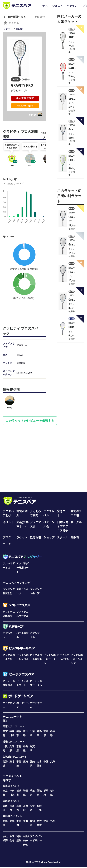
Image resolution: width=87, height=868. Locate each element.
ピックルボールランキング (77, 659)
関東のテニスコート (14, 726)
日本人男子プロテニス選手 (63, 526)
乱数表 (75, 537)
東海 (26, 762)
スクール (63, 537)
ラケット (8, 29)
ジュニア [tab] (58, 6)
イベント (8, 522)
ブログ (7, 537)
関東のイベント (11, 786)
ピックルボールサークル (50, 659)
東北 (12, 762)
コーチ (7, 544)
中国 (46, 762)
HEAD (20, 29)
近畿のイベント (11, 801)
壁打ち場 (35, 537)
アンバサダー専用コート (22, 568)
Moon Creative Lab (51, 862)
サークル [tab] (43, 6)
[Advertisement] (24, 312)
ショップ (49, 537)
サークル (76, 522)
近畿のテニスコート (14, 742)
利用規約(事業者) (26, 841)
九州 (53, 762)
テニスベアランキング (17, 583)
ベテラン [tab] (72, 6)
